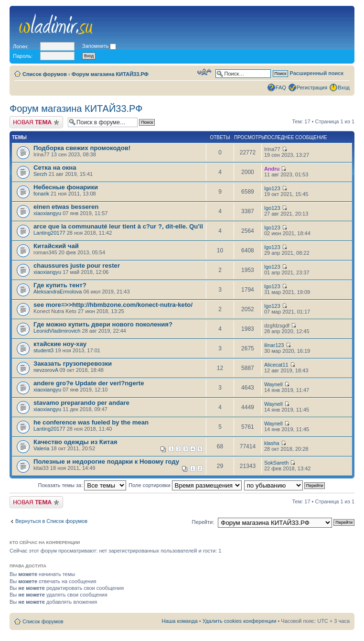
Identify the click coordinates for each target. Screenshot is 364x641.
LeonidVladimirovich (57, 331)
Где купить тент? (60, 285)
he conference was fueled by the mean (91, 422)
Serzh (40, 174)
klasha (272, 443)
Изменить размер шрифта (204, 72)
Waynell (273, 384)
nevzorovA (46, 370)
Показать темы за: (82, 485)
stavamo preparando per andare (81, 403)
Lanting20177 (49, 233)
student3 (43, 350)
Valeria (41, 448)
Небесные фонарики (66, 187)
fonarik (41, 194)
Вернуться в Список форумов (51, 521)
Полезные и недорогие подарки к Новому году (106, 462)
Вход (344, 87)
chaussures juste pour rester (77, 266)
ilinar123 (274, 345)
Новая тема (36, 122)
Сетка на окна (55, 168)
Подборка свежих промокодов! (82, 148)
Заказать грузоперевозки (73, 364)
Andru (272, 169)
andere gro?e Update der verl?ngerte (89, 383)
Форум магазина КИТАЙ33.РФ (110, 74)
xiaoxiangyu (47, 213)
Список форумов (45, 74)
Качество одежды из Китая (75, 442)
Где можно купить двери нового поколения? (103, 324)
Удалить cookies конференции (240, 621)
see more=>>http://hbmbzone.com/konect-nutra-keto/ (113, 305)
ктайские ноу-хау (60, 344)
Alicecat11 (276, 365)
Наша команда (179, 621)
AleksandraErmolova (58, 292)
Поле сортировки (185, 485)
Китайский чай (56, 246)
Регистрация (312, 87)
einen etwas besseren (66, 207)
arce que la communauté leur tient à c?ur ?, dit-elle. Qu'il (118, 226)
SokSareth (276, 463)
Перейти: (203, 522)
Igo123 (272, 188)
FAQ (281, 87)
